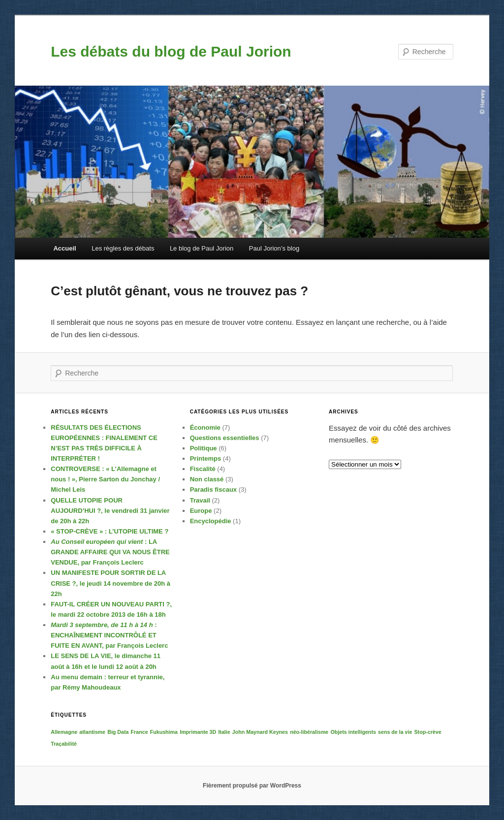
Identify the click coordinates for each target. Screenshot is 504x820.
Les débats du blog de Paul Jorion (171, 51)
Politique (204, 448)
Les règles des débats (123, 248)
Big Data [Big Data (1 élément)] (118, 732)
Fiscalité (203, 469)
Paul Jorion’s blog (274, 248)
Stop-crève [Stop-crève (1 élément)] (428, 732)
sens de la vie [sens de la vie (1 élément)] (395, 732)
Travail (200, 500)
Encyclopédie (211, 521)
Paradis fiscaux (213, 489)
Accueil (64, 248)
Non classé (207, 479)
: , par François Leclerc (110, 552)
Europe (201, 511)
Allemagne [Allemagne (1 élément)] (64, 732)
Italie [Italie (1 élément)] (224, 732)
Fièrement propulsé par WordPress (252, 786)
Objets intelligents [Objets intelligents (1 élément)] (353, 732)
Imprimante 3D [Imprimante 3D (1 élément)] (198, 732)
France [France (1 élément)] (140, 732)
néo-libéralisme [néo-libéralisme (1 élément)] (309, 732)
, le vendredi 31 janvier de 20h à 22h (110, 511)
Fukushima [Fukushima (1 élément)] (164, 732)
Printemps (206, 458)
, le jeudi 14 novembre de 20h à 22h (110, 583)
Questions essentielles (225, 438)
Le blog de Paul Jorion (202, 248)
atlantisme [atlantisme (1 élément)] (92, 732)
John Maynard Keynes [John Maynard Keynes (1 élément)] (260, 732)
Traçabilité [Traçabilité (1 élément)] (64, 744)
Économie (205, 427)
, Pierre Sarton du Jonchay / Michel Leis (105, 479)
